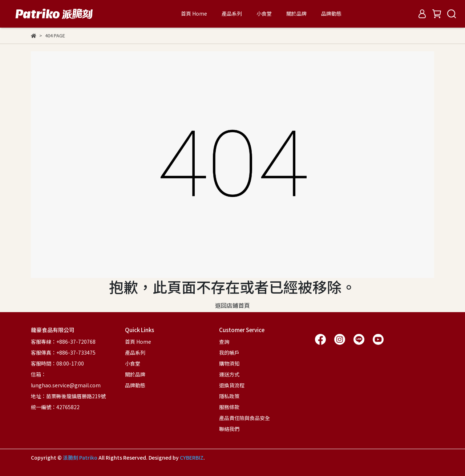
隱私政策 (229, 396)
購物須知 (229, 363)
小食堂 (264, 13)
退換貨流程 (232, 385)
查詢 (224, 342)
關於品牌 (296, 13)
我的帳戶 (229, 352)
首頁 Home (194, 13)
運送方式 (229, 374)
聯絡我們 (229, 429)
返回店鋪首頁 (232, 305)
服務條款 (229, 407)
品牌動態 (331, 13)
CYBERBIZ (192, 457)
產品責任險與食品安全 (244, 418)
